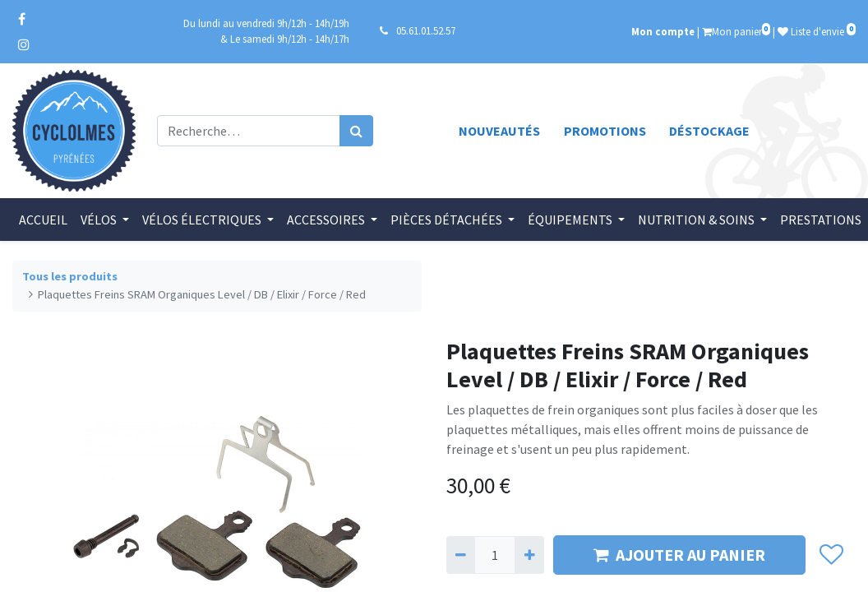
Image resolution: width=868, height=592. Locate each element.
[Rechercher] (356, 131)
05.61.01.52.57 (426, 30)
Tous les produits (70, 276)
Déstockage (709, 131)
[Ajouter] (529, 555)
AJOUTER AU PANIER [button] (679, 555)
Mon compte (663, 31)
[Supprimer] (461, 555)
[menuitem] (43, 220)
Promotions (605, 131)
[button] (831, 555)
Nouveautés (499, 131)
